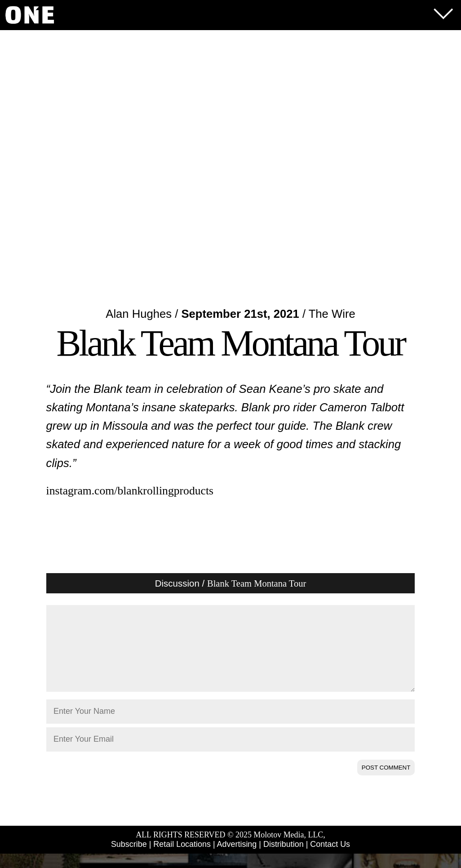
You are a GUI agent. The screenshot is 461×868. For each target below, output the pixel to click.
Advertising (237, 859)
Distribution (284, 859)
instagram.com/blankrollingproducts (130, 491)
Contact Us (330, 859)
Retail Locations (182, 859)
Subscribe (129, 859)
